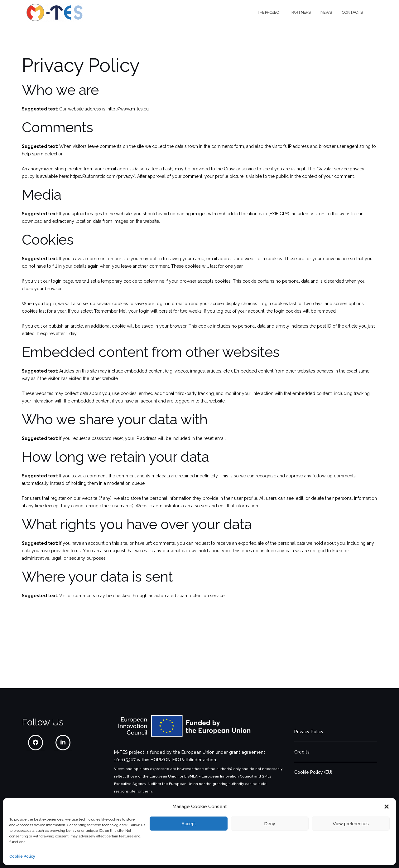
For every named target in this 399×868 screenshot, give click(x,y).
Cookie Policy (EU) (313, 772)
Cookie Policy (22, 856)
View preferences (351, 824)
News (326, 12)
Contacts (352, 12)
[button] (387, 807)
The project (269, 12)
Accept (189, 824)
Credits (302, 752)
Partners (301, 12)
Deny (269, 824)
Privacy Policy (309, 732)
